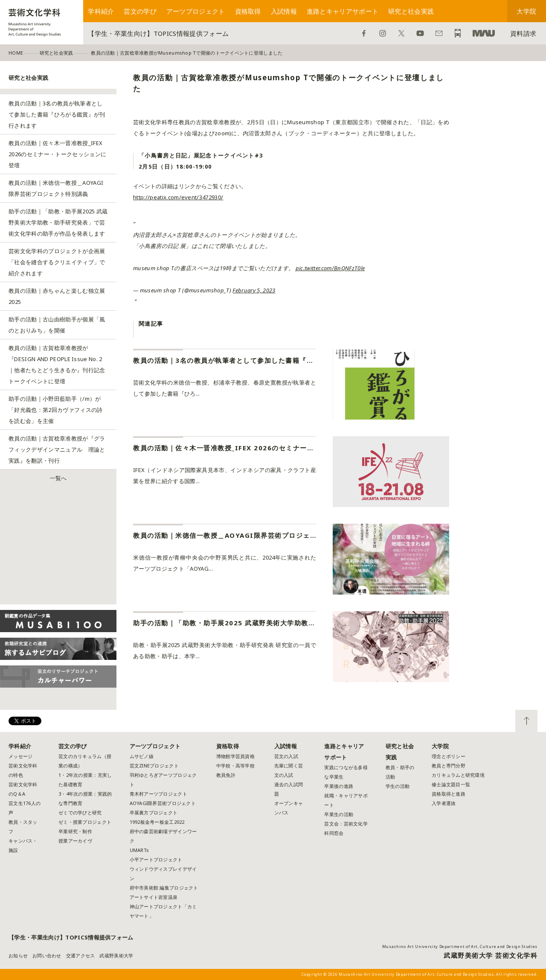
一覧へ (58, 478)
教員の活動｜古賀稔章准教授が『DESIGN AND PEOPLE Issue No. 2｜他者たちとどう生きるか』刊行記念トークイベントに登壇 (57, 365)
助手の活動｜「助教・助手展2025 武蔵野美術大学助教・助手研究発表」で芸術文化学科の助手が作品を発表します (58, 222)
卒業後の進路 (339, 786)
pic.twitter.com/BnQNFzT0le (330, 268)
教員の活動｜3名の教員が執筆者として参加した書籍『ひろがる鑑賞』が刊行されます (57, 114)
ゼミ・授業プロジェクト (85, 822)
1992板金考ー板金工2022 (157, 822)
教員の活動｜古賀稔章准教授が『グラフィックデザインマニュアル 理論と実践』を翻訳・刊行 (57, 449)
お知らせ (18, 955)
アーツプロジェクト (196, 11)
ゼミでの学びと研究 (80, 812)
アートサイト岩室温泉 (154, 897)
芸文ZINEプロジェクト (154, 766)
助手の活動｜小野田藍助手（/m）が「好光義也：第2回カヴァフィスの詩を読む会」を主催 (56, 410)
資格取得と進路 (449, 794)
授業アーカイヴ (75, 841)
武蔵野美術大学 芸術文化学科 (491, 955)
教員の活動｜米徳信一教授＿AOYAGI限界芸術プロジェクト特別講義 (56, 188)
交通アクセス (81, 955)
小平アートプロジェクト (156, 859)
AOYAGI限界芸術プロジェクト (163, 803)
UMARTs (139, 850)
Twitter (401, 33)
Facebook (364, 33)
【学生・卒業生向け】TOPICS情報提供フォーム (158, 33)
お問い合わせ (439, 33)
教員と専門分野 (449, 766)
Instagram (383, 33)
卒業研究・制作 (75, 831)
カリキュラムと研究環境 (458, 775)
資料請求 (523, 33)
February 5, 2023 (254, 290)
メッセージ (20, 756)
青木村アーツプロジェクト (158, 794)
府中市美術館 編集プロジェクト (164, 888)
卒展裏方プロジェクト (154, 812)
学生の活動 (398, 786)
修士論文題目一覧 (451, 784)
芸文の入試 (286, 756)
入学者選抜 (444, 803)
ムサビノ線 (142, 756)
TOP (526, 721)
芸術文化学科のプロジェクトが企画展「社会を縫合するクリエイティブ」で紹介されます (57, 262)
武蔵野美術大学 (484, 33)
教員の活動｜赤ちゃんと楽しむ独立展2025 (57, 296)
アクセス (458, 33)
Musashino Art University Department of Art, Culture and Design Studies (460, 946)
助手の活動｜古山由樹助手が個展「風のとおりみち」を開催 (57, 325)
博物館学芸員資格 (235, 756)
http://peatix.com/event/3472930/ (178, 197)
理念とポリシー (449, 756)
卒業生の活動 (339, 814)
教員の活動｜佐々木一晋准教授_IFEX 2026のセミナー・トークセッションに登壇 (57, 154)
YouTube (420, 33)
